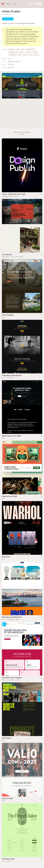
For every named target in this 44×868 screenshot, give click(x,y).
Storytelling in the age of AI (12, 375)
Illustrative (11, 61)
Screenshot (8, 19)
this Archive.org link (13, 41)
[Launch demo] (41, 678)
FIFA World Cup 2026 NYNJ (12, 617)
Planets (22, 52)
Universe (36, 55)
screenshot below (29, 34)
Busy (18, 49)
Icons (23, 49)
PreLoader (28, 52)
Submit (22, 134)
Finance (9, 861)
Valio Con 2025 (7, 798)
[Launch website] (41, 255)
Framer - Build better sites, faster (14, 194)
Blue (9, 64)
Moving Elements (30, 49)
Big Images (12, 49)
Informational (10, 619)
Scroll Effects (17, 61)
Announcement (6, 257)
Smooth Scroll (13, 55)
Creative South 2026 (9, 496)
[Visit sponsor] (41, 194)
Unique (30, 55)
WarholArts (6, 557)
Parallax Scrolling (13, 52)
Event (10, 59)
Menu (8, 4)
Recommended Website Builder (10, 196)
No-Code (17, 680)
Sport (17, 619)
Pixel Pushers (7, 738)
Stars (19, 55)
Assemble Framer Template (12, 678)
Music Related (19, 257)
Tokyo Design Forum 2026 (11, 436)
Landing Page (10, 378)
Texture (25, 55)
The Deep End (7, 255)
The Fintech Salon (8, 859)
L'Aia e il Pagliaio (8, 315)
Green (12, 64)
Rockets (35, 52)
